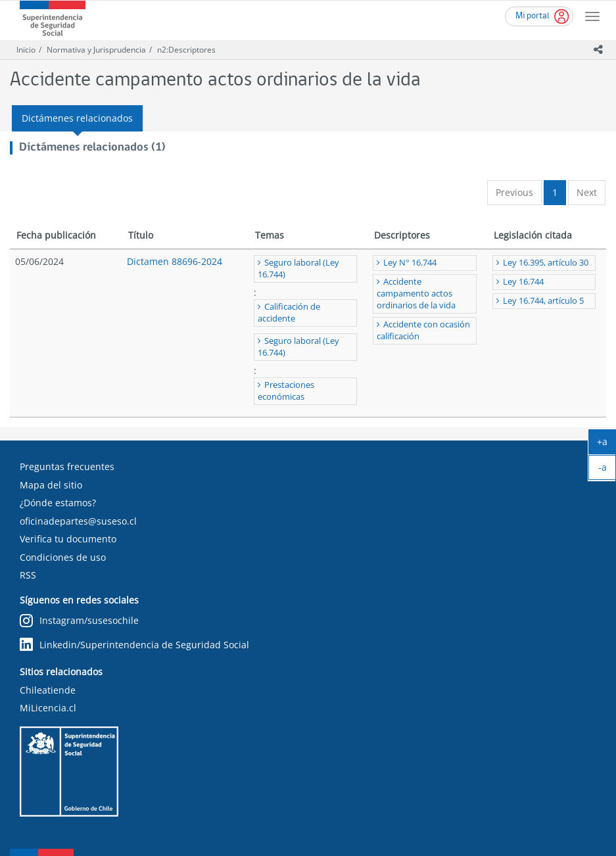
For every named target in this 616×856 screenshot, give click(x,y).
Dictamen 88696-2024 (175, 261)
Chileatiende (48, 690)
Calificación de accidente (289, 313)
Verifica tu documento (68, 539)
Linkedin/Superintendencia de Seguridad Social (134, 645)
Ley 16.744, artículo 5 (543, 301)
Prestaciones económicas (286, 391)
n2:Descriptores (186, 50)
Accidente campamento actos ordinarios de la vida (416, 294)
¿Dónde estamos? (58, 503)
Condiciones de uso (63, 557)
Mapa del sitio (51, 485)
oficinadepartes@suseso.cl (78, 521)
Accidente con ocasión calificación (423, 330)
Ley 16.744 (523, 282)
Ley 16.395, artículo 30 (546, 263)
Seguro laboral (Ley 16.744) (298, 269)
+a (606, 444)
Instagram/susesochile (79, 621)
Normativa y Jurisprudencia (96, 50)
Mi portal (533, 16)
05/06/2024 (39, 261)
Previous (514, 192)
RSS (28, 575)
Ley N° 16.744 (410, 263)
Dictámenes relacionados (77, 118)
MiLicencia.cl (48, 708)
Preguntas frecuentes (67, 466)
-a (607, 470)
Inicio (26, 50)
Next (587, 192)
